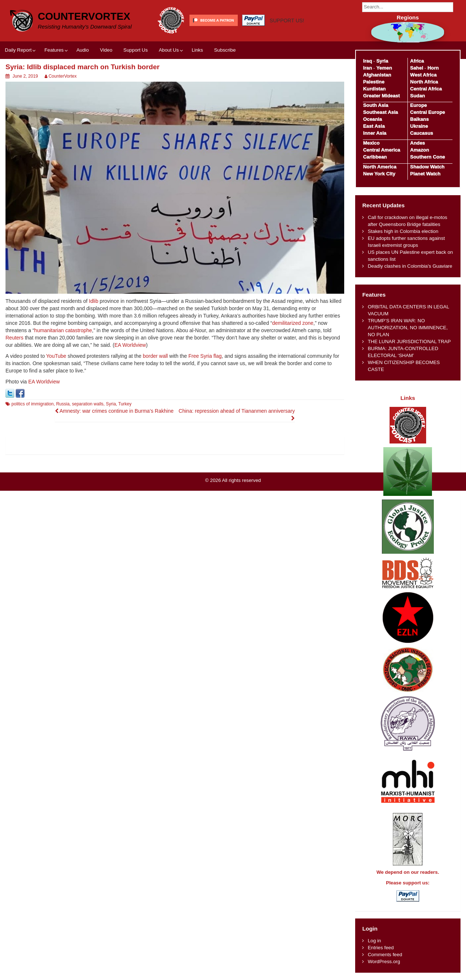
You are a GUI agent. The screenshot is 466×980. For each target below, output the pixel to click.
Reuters (14, 338)
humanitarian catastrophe (63, 330)
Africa (417, 61)
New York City (379, 174)
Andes (418, 143)
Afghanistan (377, 75)
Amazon (420, 150)
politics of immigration (32, 404)
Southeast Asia (380, 112)
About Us (169, 50)
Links (197, 50)
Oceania (372, 119)
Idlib (94, 301)
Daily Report (18, 50)
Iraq (367, 61)
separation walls (88, 404)
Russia (63, 404)
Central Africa (426, 89)
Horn (433, 68)
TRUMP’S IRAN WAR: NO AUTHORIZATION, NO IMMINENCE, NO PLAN (407, 328)
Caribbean (375, 157)
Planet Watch (425, 174)
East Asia (374, 126)
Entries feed (381, 948)
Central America (382, 150)
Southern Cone (427, 157)
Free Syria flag (205, 356)
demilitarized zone (293, 323)
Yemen (384, 68)
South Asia (375, 105)
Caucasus (422, 133)
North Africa (424, 82)
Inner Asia (375, 133)
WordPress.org (384, 962)
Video (106, 50)
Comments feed (385, 955)
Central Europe (427, 112)
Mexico (371, 143)
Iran (367, 68)
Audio (83, 50)
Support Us (136, 50)
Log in (374, 941)
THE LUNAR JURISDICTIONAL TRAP (409, 341)
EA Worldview (130, 345)
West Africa (423, 75)
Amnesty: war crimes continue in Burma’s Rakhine (114, 411)
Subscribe (225, 50)
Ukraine (419, 126)
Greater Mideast (381, 96)
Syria (111, 404)
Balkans (419, 119)
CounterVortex (84, 16)
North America (379, 167)
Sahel (416, 68)
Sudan (418, 96)
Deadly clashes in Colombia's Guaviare (410, 266)
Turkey (125, 404)
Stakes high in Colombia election (403, 231)
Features (54, 50)
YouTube (56, 356)
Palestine (373, 82)
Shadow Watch (427, 167)
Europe (418, 105)
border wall (155, 356)
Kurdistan (374, 89)
